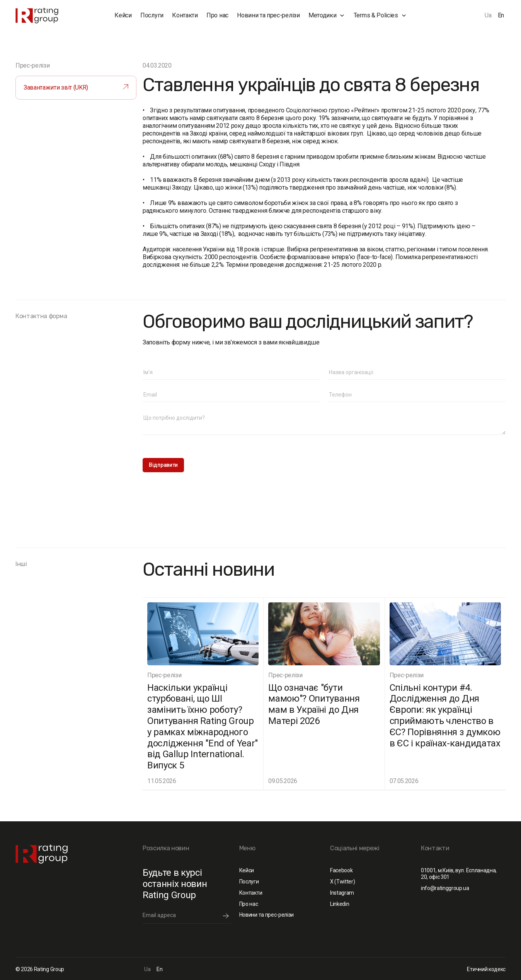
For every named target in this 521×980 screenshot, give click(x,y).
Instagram (342, 893)
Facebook (341, 870)
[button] (327, 15)
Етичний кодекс (486, 969)
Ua (488, 15)
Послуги (152, 15)
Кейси (123, 15)
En (501, 15)
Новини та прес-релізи (268, 15)
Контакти (185, 15)
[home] (50, 16)
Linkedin (340, 904)
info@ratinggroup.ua (445, 888)
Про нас (217, 15)
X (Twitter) (342, 882)
